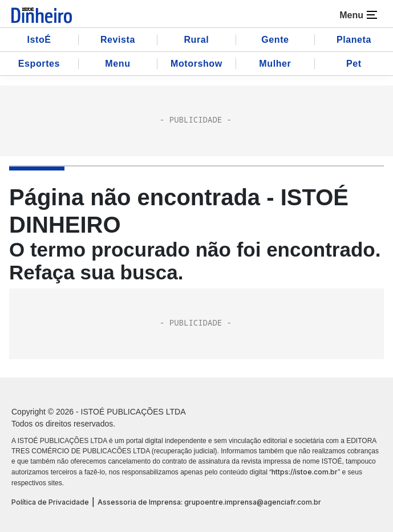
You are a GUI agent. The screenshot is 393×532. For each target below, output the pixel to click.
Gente (275, 40)
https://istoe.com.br (305, 472)
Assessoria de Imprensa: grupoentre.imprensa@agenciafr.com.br (209, 502)
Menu (118, 64)
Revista (118, 40)
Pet (354, 64)
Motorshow (196, 64)
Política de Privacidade (50, 502)
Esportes (39, 64)
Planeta (354, 40)
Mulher (275, 64)
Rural (196, 40)
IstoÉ (39, 40)
